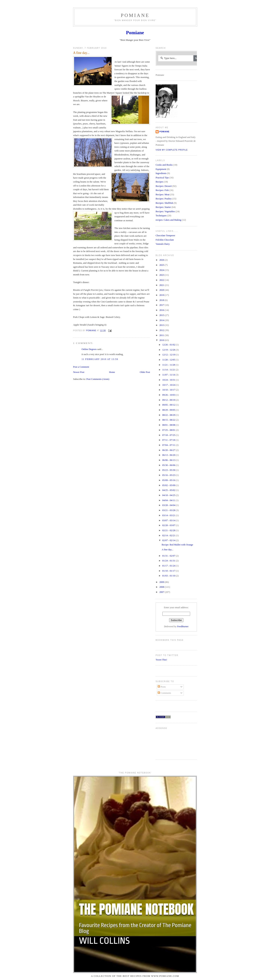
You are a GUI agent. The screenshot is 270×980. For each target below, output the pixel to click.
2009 (162, 582)
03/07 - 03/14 (169, 520)
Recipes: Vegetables (165, 211)
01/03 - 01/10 (169, 576)
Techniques (161, 216)
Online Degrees (89, 349)
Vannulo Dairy (163, 244)
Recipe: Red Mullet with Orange (177, 545)
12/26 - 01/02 (169, 345)
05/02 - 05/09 (169, 485)
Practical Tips (162, 178)
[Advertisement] (167, 743)
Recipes (159, 182)
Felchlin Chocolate (165, 240)
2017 (162, 305)
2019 (162, 295)
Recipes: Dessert (164, 186)
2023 (162, 275)
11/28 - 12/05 (169, 360)
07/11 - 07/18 (169, 440)
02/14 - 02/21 (169, 535)
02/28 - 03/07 (169, 525)
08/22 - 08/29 (169, 415)
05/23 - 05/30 (169, 470)
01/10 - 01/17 (169, 571)
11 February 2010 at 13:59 (100, 359)
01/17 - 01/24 (169, 566)
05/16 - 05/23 (169, 475)
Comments (164, 693)
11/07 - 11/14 (169, 375)
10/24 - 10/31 (169, 380)
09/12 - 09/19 (169, 400)
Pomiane (135, 15)
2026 (162, 260)
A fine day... (167, 550)
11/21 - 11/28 (169, 365)
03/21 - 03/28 (169, 510)
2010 (162, 340)
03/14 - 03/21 (169, 515)
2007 (162, 592)
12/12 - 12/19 (169, 355)
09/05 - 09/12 (169, 405)
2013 (162, 325)
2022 (162, 280)
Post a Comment (81, 367)
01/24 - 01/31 (169, 561)
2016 (162, 310)
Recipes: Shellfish (164, 203)
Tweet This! (161, 660)
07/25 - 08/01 (169, 430)
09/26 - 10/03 (169, 395)
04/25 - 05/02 (169, 490)
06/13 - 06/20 (169, 455)
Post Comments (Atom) (98, 379)
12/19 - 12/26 (169, 350)
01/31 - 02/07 (169, 556)
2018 (162, 300)
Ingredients (161, 173)
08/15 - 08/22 (169, 420)
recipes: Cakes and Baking (168, 220)
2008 (162, 587)
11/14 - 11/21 (169, 370)
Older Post (145, 372)
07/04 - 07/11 (169, 445)
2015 (162, 315)
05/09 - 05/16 (169, 480)
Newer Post (79, 372)
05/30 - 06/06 (169, 465)
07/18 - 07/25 (169, 435)
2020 (162, 290)
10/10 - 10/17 (169, 390)
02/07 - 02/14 (169, 540)
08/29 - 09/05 (169, 410)
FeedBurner (183, 626)
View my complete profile (172, 150)
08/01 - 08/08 (169, 425)
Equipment (161, 169)
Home (112, 372)
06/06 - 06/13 (169, 460)
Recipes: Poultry (164, 199)
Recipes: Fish (162, 190)
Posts (162, 687)
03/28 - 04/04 (169, 505)
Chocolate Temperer (165, 236)
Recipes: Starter (163, 207)
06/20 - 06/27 (169, 450)
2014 (162, 320)
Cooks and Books (164, 165)
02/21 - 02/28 (169, 530)
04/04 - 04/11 (169, 500)
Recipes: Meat (163, 195)
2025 (162, 265)
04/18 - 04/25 (169, 495)
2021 (162, 285)
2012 (162, 330)
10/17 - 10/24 (169, 385)
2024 (162, 270)
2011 (162, 335)
